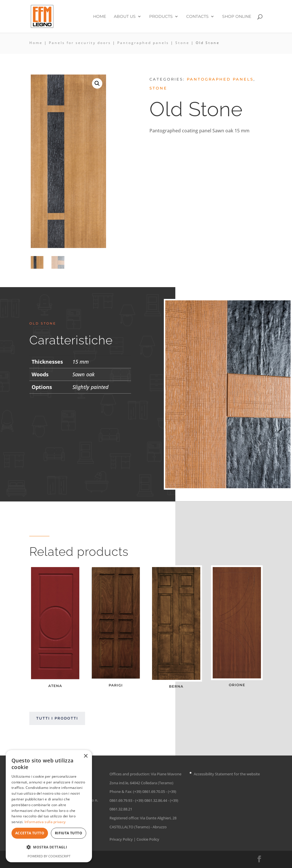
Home (100, 17)
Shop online (237, 17)
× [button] (86, 756)
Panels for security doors (80, 43)
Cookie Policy (148, 839)
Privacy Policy (121, 839)
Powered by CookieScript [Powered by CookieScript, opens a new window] (49, 856)
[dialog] (49, 806)
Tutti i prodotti (57, 718)
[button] (97, 83)
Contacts (197, 17)
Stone (182, 43)
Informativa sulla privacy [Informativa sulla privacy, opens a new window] (45, 822)
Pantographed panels (143, 43)
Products (161, 17)
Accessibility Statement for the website (227, 774)
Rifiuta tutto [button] (69, 833)
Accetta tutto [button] (30, 833)
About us (125, 17)
